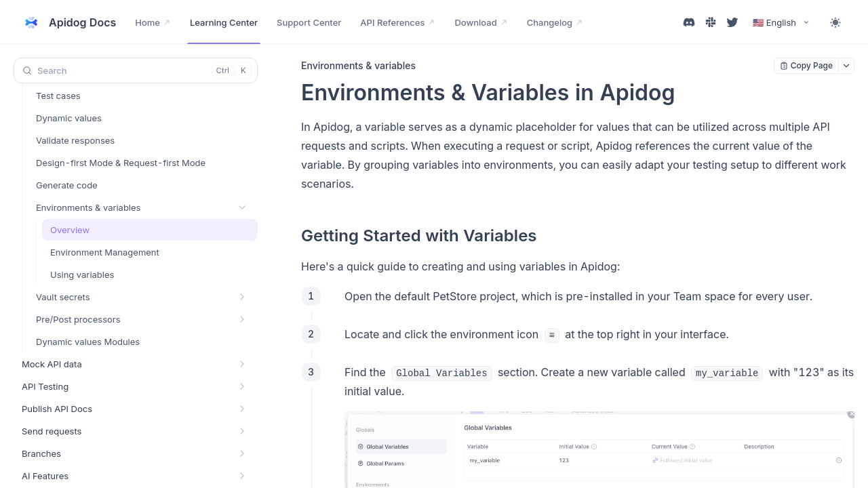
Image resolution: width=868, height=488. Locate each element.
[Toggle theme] (835, 22)
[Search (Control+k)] (136, 70)
